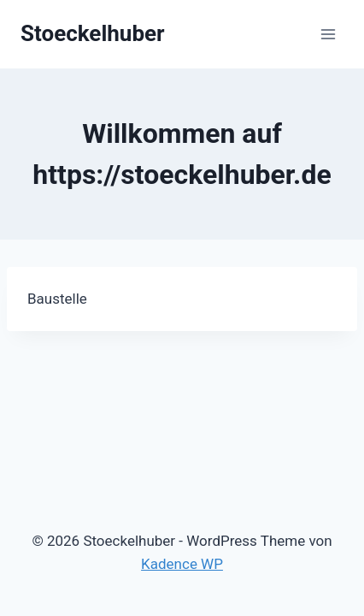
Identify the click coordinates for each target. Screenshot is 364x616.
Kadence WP (182, 564)
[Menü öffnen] (328, 34)
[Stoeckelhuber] (93, 34)
